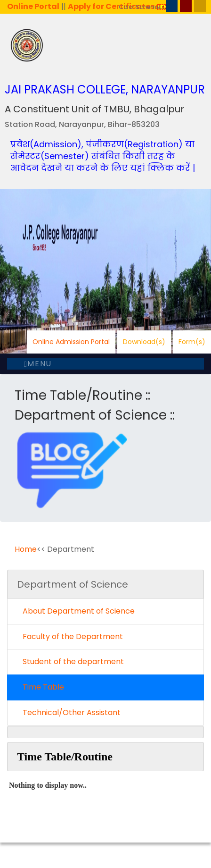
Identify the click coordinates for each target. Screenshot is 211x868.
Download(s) (144, 342)
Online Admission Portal (71, 342)
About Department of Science (76, 611)
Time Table (41, 687)
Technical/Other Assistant (69, 712)
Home (26, 549)
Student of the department (70, 662)
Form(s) (192, 342)
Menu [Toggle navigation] (38, 364)
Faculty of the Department (70, 636)
